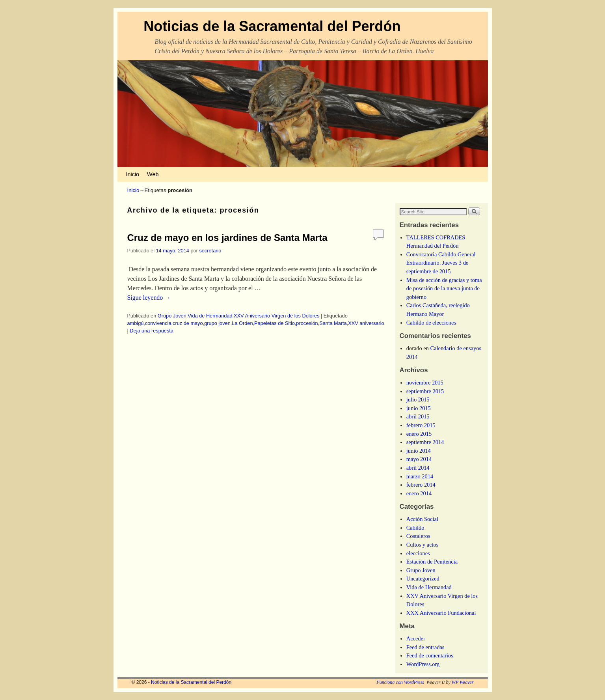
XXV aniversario (366, 323)
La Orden (242, 323)
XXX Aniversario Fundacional (441, 613)
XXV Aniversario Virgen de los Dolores (276, 316)
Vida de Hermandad (210, 316)
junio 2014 (419, 451)
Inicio (133, 174)
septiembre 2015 (425, 391)
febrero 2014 (421, 485)
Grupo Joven (172, 316)
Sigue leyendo (149, 298)
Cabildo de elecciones (431, 323)
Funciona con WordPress (400, 682)
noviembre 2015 (425, 383)
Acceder (416, 638)
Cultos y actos (423, 545)
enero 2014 (419, 493)
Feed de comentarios (430, 655)
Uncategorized (423, 579)
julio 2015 (418, 399)
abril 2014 (418, 468)
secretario (210, 251)
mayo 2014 (419, 459)
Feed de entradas (425, 647)
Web (153, 174)
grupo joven (217, 323)
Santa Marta (333, 323)
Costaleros (418, 536)
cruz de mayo (188, 323)
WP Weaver (463, 682)
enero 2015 (419, 434)
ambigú (136, 323)
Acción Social (422, 519)
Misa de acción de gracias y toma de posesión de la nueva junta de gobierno (444, 288)
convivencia (158, 323)
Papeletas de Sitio (275, 323)
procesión (307, 323)
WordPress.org (423, 664)
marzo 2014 (420, 476)
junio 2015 (419, 408)
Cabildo (415, 528)
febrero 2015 (421, 425)
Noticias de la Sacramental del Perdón (272, 26)
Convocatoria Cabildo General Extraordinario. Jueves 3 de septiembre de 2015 (441, 263)
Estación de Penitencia (432, 562)
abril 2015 (418, 416)
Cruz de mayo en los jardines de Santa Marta (227, 238)
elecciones (418, 553)
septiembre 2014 (425, 442)
